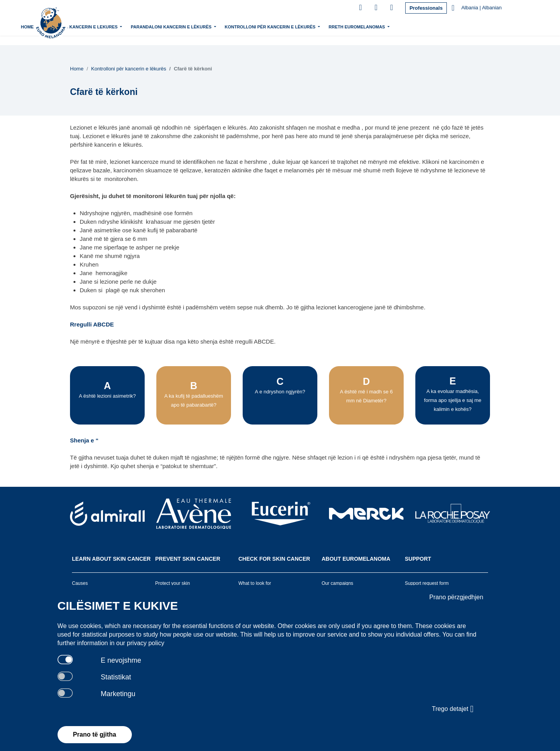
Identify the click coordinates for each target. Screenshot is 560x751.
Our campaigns (337, 583)
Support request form (427, 583)
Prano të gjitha (95, 734)
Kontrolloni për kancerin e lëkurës (338, 26)
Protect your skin (172, 583)
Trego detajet (453, 709)
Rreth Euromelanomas (425, 26)
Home (95, 27)
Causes (80, 583)
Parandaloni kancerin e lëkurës (239, 26)
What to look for (255, 583)
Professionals (426, 8)
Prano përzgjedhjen (456, 597)
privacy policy (145, 643)
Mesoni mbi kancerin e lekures (148, 26)
